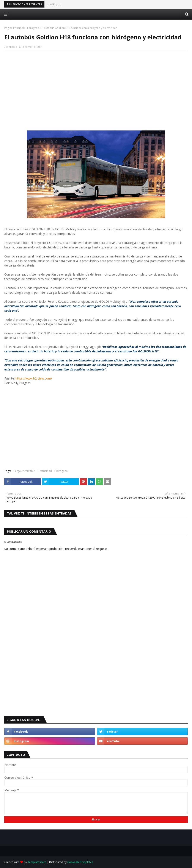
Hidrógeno (33, 28)
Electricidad (45, 471)
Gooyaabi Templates (80, 862)
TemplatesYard (37, 862)
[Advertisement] (96, 85)
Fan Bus (12, 47)
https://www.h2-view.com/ (34, 378)
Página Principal (14, 28)
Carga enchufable (24, 471)
